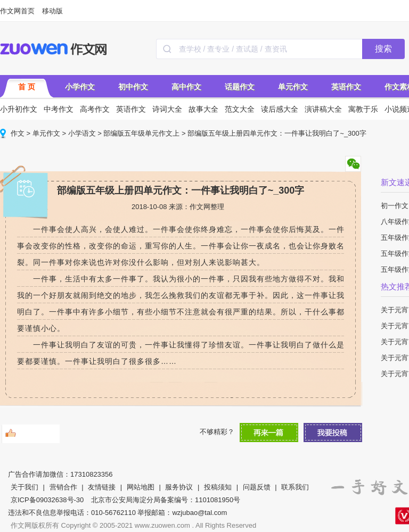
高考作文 (95, 109)
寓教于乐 (363, 109)
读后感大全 (280, 109)
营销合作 (63, 487)
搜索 (383, 49)
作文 (18, 133)
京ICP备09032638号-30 (47, 500)
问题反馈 (257, 487)
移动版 (52, 11)
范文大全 (240, 109)
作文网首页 (17, 11)
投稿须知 (218, 487)
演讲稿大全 (323, 109)
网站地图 (141, 487)
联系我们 (295, 487)
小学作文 (80, 87)
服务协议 (179, 487)
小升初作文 (19, 109)
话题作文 (240, 87)
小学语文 (82, 133)
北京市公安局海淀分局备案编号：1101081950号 (166, 500)
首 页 (27, 87)
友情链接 (102, 487)
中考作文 (59, 109)
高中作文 (186, 87)
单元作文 (293, 87)
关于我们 (24, 487)
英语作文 (346, 87)
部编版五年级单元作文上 (141, 133)
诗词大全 (167, 109)
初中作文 (133, 87)
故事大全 (203, 109)
